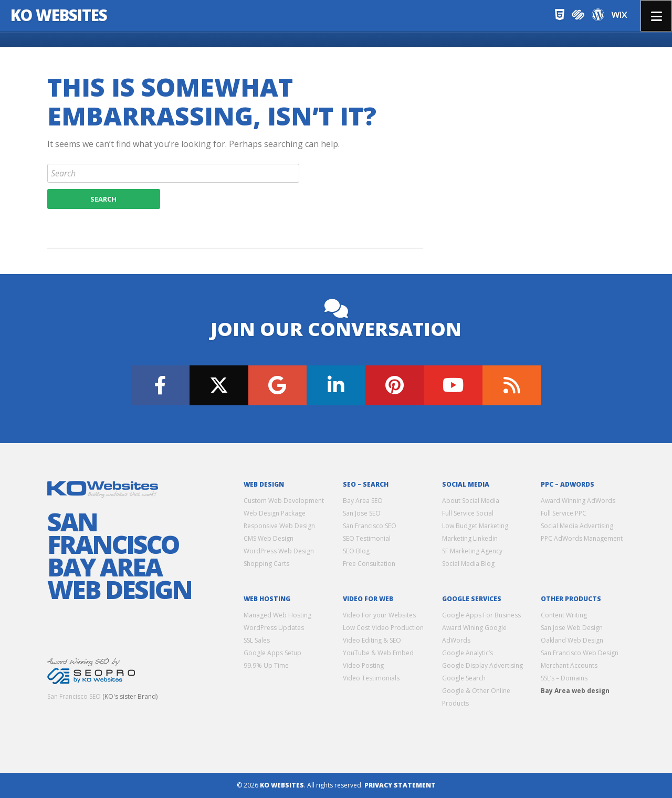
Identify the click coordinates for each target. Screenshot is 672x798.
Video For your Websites (379, 615)
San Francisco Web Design (580, 653)
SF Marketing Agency (472, 551)
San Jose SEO (362, 513)
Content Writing (564, 615)
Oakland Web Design (572, 640)
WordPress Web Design (279, 551)
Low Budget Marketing (475, 526)
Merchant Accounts (569, 665)
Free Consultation (369, 564)
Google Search (464, 678)
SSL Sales (257, 640)
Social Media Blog (468, 564)
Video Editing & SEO (372, 640)
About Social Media (471, 501)
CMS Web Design (269, 538)
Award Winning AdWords (578, 501)
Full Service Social (468, 513)
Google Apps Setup (272, 653)
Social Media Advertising (577, 526)
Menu (656, 16)
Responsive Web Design (279, 526)
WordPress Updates (274, 628)
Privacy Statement (400, 785)
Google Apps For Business (481, 615)
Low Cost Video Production (383, 628)
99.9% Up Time (266, 665)
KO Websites (59, 15)
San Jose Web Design (572, 628)
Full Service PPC (564, 513)
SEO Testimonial (367, 538)
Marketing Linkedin (470, 538)
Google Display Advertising (482, 665)
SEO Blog (356, 551)
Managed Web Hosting (277, 615)
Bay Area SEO (363, 501)
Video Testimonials (371, 678)
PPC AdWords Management (582, 538)
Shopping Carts (266, 564)
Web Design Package (275, 513)
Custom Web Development (284, 501)
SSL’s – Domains (564, 678)
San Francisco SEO (74, 696)
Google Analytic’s (468, 653)
